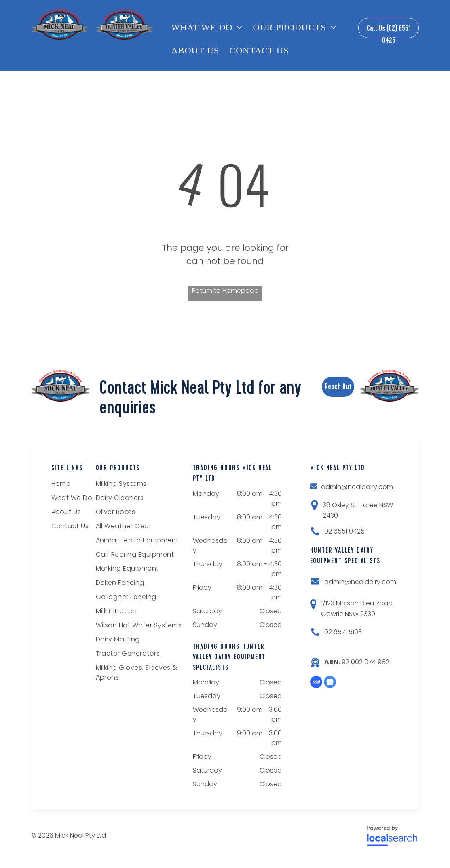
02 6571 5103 (343, 632)
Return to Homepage (225, 291)
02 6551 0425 (344, 531)
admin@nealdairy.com (357, 487)
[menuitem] (210, 27)
